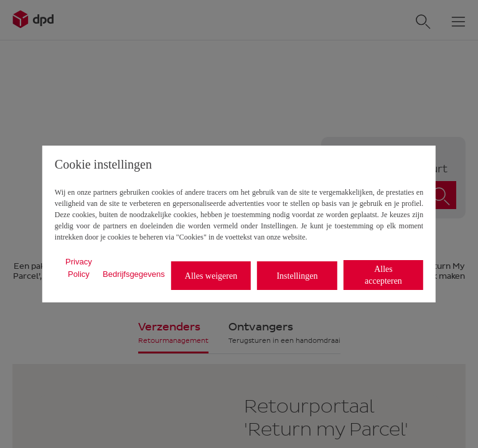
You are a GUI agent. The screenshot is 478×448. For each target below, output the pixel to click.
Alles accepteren (383, 275)
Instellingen (297, 276)
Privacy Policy (79, 268)
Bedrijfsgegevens (134, 274)
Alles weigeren (211, 276)
